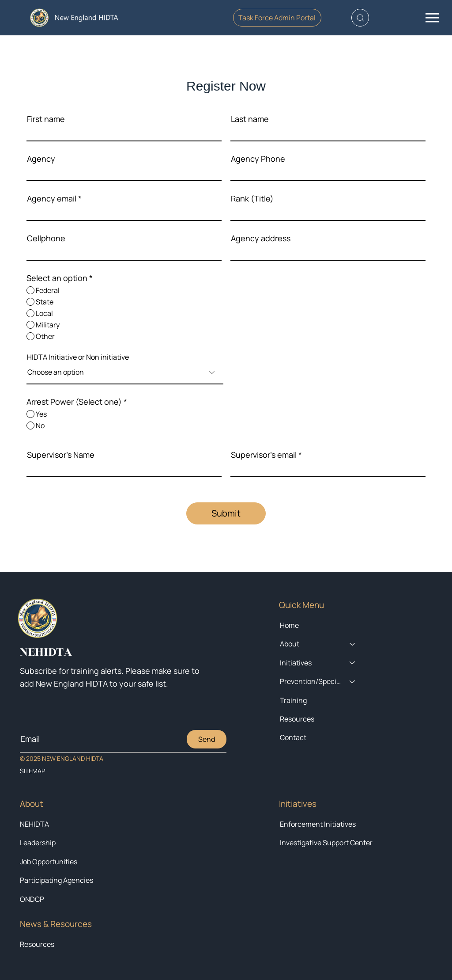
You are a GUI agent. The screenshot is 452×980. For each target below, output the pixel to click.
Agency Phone (258, 159)
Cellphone (46, 238)
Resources (37, 944)
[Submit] (226, 513)
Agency (41, 159)
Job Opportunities (49, 862)
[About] (353, 644)
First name (46, 119)
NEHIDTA (34, 824)
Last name (250, 119)
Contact (293, 737)
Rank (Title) (252, 198)
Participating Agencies (56, 880)
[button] (360, 18)
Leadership (38, 843)
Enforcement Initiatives (318, 824)
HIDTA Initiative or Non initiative (78, 357)
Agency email (52, 198)
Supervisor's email (264, 455)
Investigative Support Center (326, 843)
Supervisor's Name (61, 455)
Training (293, 700)
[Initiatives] (353, 663)
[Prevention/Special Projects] (353, 681)
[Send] (207, 739)
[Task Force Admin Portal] (277, 18)
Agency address (261, 238)
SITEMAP (32, 771)
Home (289, 625)
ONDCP (32, 899)
